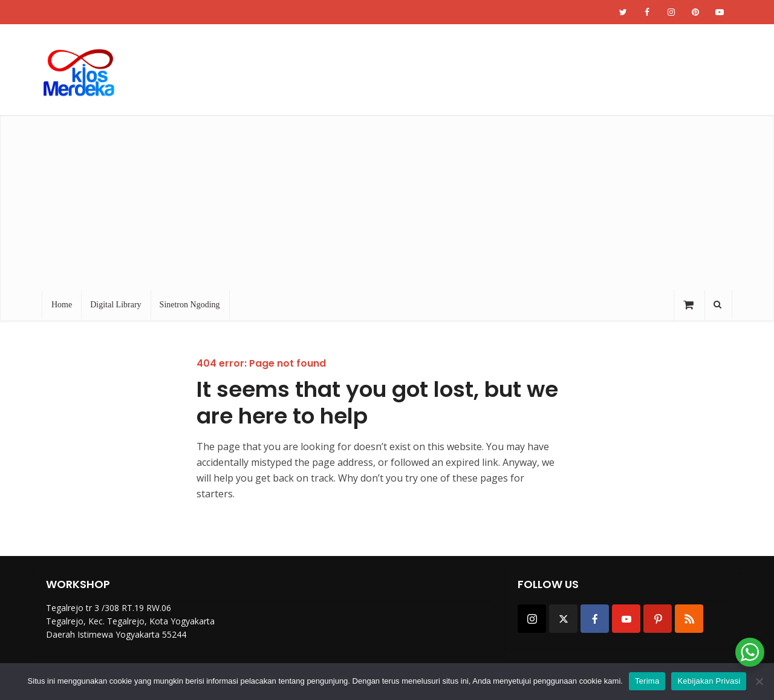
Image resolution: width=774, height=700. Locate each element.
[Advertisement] (387, 200)
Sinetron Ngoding (190, 305)
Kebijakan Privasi (709, 681)
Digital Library (115, 305)
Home (62, 305)
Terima (647, 681)
